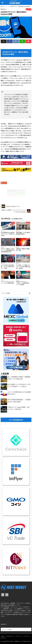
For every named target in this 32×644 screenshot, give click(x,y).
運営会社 (3, 636)
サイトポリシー (19, 636)
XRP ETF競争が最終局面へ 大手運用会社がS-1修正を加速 (19, 401)
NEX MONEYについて (10, 636)
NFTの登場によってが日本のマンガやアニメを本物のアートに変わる (19, 385)
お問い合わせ (3, 638)
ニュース (4, 183)
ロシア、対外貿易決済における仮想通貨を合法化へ (19, 393)
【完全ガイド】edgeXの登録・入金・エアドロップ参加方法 (19, 408)
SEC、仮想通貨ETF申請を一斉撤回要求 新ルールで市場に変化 (19, 378)
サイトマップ (26, 636)
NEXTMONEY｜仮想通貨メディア (15, 641)
